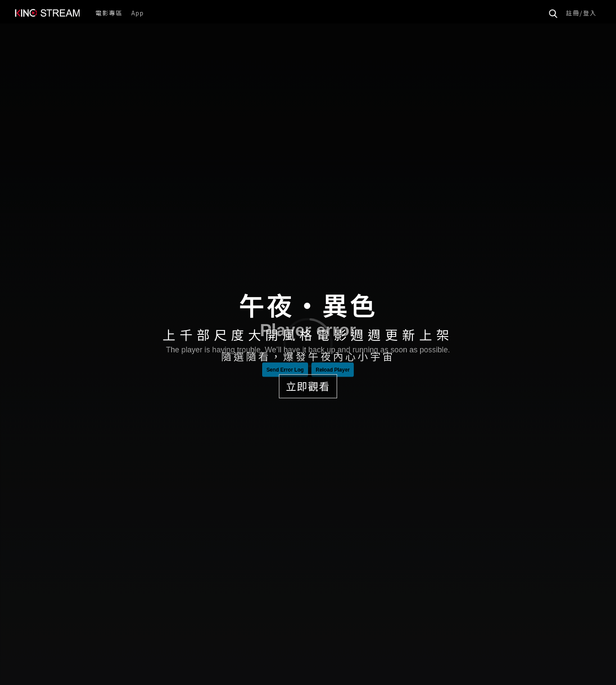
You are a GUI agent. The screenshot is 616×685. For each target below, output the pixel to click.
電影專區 (109, 13)
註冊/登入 (581, 13)
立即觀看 (308, 386)
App (138, 13)
